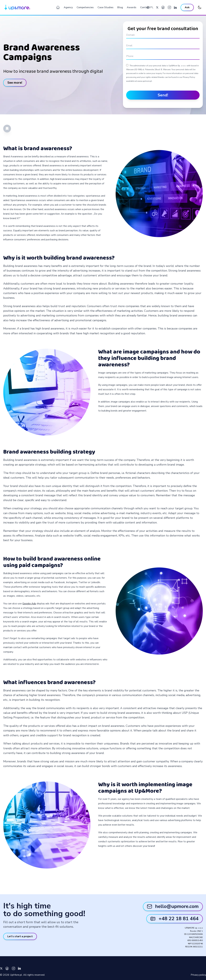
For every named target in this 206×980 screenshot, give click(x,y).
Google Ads (29, 604)
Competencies (85, 7)
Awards (132, 7)
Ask (187, 7)
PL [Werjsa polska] (152, 7)
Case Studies (105, 7)
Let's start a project (20, 936)
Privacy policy (198, 975)
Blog (120, 7)
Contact (145, 7)
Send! (163, 95)
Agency (68, 7)
